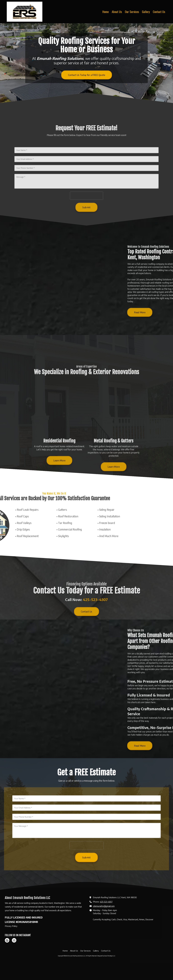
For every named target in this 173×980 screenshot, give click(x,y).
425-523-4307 (106, 919)
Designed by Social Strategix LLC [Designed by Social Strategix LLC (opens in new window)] (106, 973)
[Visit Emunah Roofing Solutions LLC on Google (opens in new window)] (7, 958)
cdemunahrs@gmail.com (104, 923)
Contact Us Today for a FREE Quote (86, 75)
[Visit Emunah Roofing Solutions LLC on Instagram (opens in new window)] (14, 958)
